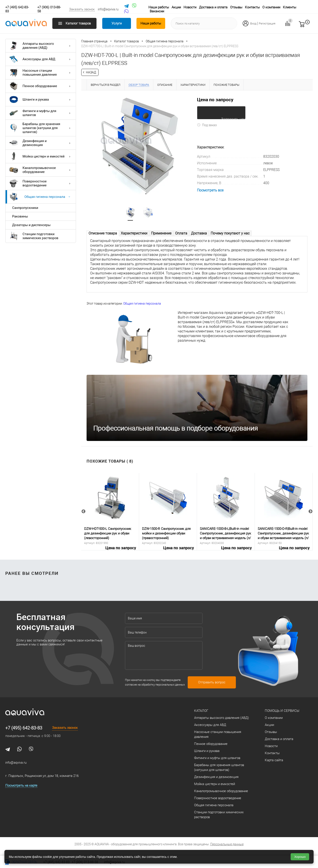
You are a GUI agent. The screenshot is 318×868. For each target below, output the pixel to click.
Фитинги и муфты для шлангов (41, 113)
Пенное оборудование (41, 86)
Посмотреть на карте (21, 786)
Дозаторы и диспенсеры (31, 225)
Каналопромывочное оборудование (41, 170)
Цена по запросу (215, 99)
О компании (271, 7)
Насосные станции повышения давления (41, 73)
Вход (253, 23)
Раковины (20, 216)
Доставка (199, 233)
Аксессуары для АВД (41, 59)
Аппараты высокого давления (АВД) (41, 46)
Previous (83, 512)
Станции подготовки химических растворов (34, 236)
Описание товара (103, 233)
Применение (161, 233)
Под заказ (207, 125)
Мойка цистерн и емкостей (41, 156)
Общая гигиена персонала (41, 197)
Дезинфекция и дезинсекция (41, 143)
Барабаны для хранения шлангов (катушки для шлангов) (41, 128)
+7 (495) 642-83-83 (24, 728)
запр (310, 26)
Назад (91, 72)
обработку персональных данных (163, 685)
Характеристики (134, 233)
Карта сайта (274, 760)
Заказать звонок (82, 9)
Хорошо (300, 857)
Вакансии (157, 11)
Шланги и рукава (41, 99)
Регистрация (267, 23)
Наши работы (159, 7)
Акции (176, 7)
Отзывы (236, 7)
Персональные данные (227, 844)
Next (310, 512)
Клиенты (290, 7)
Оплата (181, 233)
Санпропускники (25, 208)
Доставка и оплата (213, 7)
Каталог (201, 711)
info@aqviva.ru (108, 9)
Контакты (252, 7)
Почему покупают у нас (230, 233)
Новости (190, 7)
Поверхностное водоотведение (41, 183)
